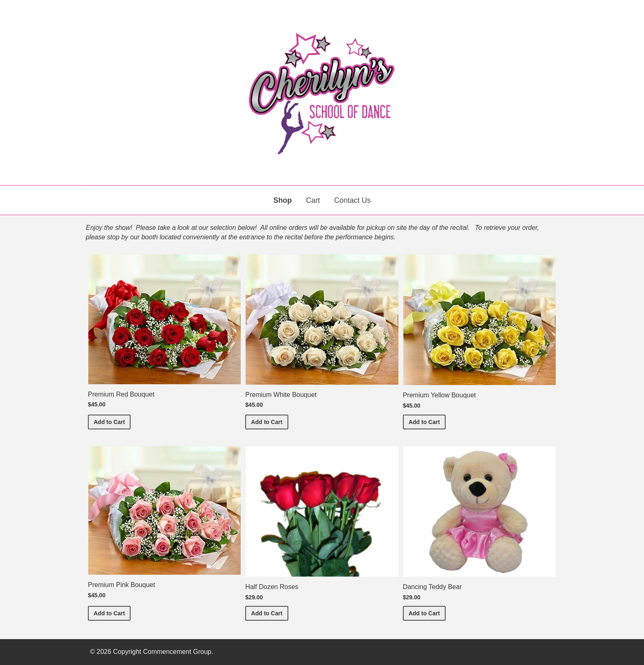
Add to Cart (112, 421)
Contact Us (352, 200)
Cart (313, 200)
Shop (283, 200)
